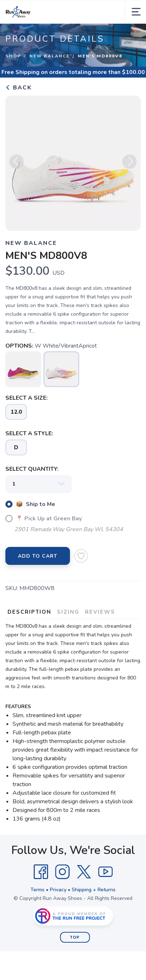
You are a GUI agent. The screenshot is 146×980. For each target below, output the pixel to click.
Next (129, 164)
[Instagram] (62, 872)
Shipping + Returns (94, 890)
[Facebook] (41, 872)
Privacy (58, 890)
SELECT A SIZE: (27, 398)
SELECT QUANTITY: (32, 469)
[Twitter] (84, 872)
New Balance (50, 56)
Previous (17, 164)
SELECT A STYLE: (29, 433)
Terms (37, 890)
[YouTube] (105, 872)
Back (19, 88)
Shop (13, 56)
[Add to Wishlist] (81, 556)
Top (75, 937)
